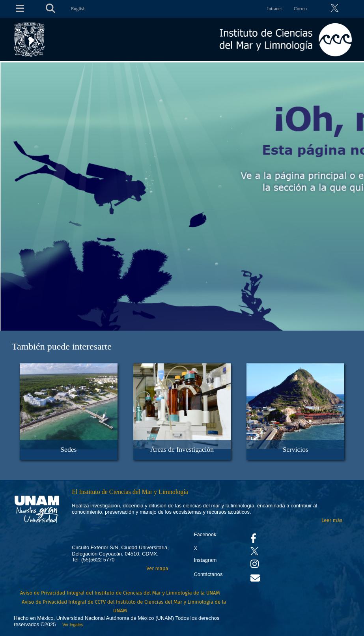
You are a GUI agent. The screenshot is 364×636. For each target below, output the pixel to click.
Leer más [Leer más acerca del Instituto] (332, 520)
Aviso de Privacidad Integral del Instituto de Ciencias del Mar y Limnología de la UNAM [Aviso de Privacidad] (120, 593)
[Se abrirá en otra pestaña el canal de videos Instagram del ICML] (255, 566)
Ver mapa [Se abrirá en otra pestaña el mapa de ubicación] (157, 568)
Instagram (205, 560)
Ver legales (71, 625)
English (78, 9)
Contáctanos (208, 574)
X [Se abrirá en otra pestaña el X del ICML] (195, 548)
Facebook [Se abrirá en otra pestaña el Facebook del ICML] (205, 534)
